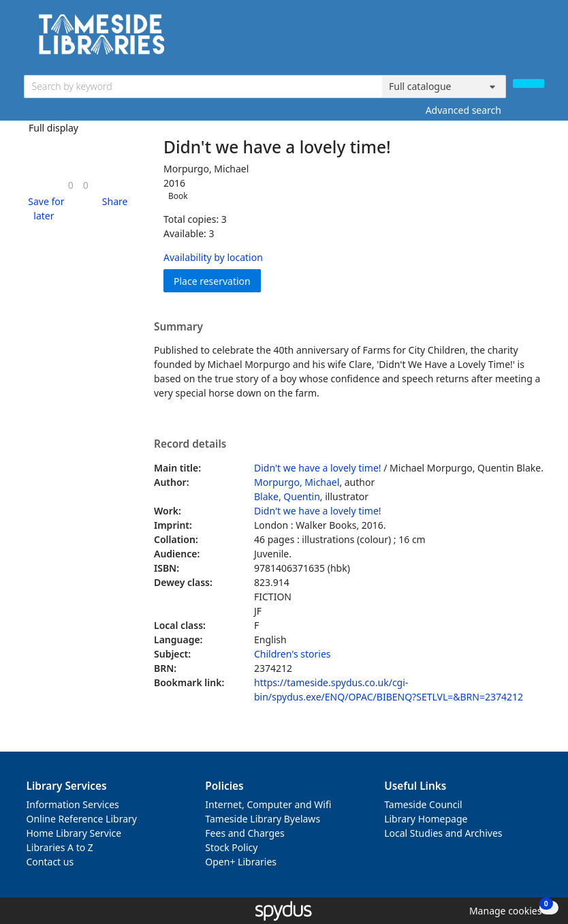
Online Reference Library (82, 819)
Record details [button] (190, 444)
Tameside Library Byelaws (263, 819)
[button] (44, 209)
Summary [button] (178, 327)
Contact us (50, 862)
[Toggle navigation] (537, 39)
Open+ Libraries (241, 862)
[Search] (528, 83)
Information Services (73, 804)
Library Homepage (426, 819)
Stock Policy (231, 847)
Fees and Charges (244, 833)
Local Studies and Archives (443, 833)
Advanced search (463, 110)
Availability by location (213, 257)
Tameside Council (423, 804)
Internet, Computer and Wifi (268, 804)
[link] (71, 185)
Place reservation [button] (217, 280)
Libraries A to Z (60, 847)
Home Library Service (74, 833)
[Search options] (444, 87)
